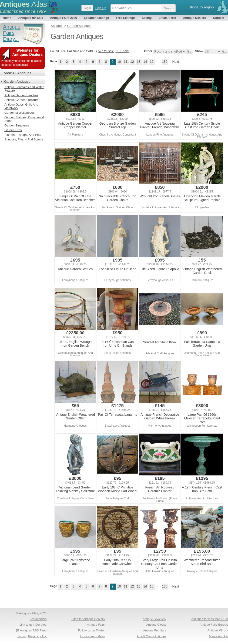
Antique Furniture (155, 630)
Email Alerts (167, 18)
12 (132, 62)
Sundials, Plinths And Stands (24, 139)
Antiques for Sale (31, 18)
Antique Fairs (96, 625)
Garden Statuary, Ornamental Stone (24, 119)
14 (145, 62)
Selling (147, 18)
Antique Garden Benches (21, 95)
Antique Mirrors (218, 630)
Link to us (26, 625)
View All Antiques (18, 73)
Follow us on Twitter (91, 630)
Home (7, 18)
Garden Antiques (17, 82)
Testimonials (38, 619)
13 (139, 62)
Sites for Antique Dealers (88, 619)
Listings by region (200, 7)
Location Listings (97, 18)
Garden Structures (17, 125)
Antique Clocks (156, 625)
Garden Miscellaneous (19, 113)
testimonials (21, 65)
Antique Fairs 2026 (64, 18)
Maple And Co (218, 636)
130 (165, 62)
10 (119, 62)
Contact (218, 18)
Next (176, 62)
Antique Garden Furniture (22, 100)
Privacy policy (37, 636)
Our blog (41, 625)
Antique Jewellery (154, 619)
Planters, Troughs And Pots (23, 135)
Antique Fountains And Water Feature (24, 89)
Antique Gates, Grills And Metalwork (21, 106)
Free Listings (125, 18)
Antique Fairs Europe (214, 625)
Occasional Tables (92, 636)
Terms (22, 636)
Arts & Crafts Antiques (152, 636)
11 (126, 62)
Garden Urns (13, 130)
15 (152, 62)
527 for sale (106, 51)
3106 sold (122, 51)
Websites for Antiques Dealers (28, 52)
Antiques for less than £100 (210, 619)
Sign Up (101, 8)
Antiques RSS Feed (33, 630)
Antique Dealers (195, 18)
